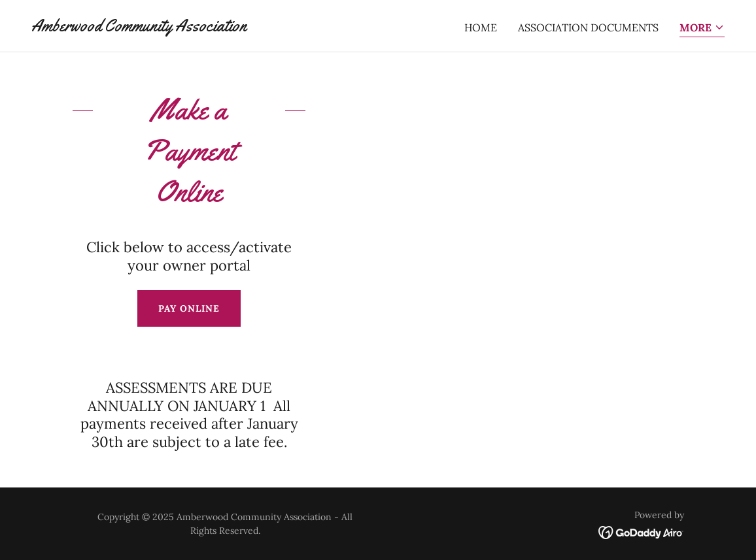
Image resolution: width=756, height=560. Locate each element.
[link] (139, 27)
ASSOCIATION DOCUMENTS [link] (588, 27)
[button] (702, 28)
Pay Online (189, 308)
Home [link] (481, 27)
